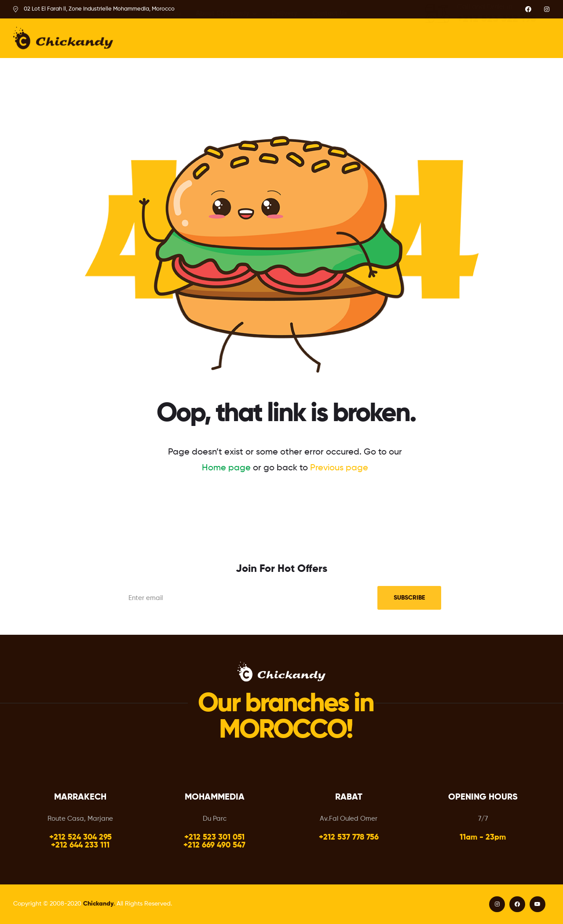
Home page (226, 468)
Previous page (339, 468)
